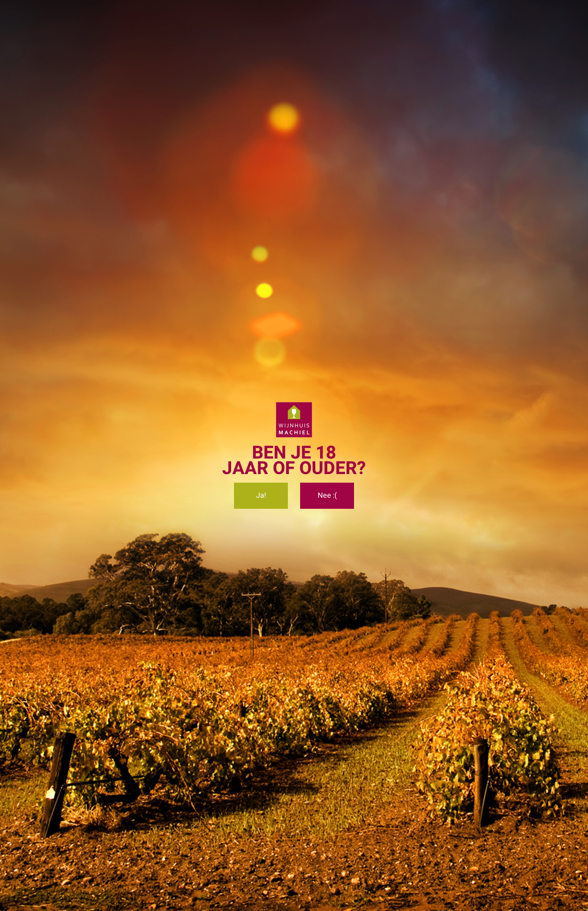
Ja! (261, 496)
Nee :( (327, 496)
